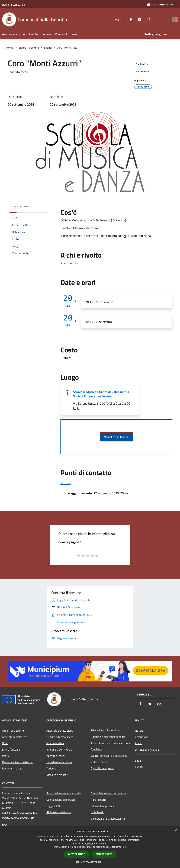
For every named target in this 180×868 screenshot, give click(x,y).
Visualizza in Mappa (116, 437)
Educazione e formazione (106, 730)
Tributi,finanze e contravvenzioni (110, 743)
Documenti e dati (12, 768)
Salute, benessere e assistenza (109, 756)
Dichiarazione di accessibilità (108, 819)
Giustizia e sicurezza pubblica (108, 737)
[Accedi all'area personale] (160, 5)
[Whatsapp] (142, 19)
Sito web (66, 483)
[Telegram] (134, 19)
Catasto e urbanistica (59, 762)
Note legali (97, 812)
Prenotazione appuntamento (63, 793)
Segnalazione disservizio (61, 800)
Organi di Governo (13, 731)
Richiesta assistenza (59, 812)
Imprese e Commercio (59, 749)
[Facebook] (125, 19)
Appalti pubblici (56, 756)
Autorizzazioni (99, 762)
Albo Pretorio (99, 800)
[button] (90, 862)
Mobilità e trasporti (58, 775)
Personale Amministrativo (18, 762)
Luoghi (139, 761)
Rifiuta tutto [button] (104, 854)
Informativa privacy (102, 806)
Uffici (5, 743)
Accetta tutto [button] (76, 854)
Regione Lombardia (14, 5)
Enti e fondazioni (12, 749)
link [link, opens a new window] (124, 847)
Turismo (51, 768)
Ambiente (97, 749)
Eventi (48, 48)
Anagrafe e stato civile (60, 731)
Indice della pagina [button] (22, 207)
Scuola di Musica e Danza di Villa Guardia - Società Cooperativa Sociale (102, 394)
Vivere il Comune (29, 48)
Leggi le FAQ (54, 806)
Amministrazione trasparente (108, 793)
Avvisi (139, 743)
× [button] (176, 830)
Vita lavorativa (55, 743)
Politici (6, 756)
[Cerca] (174, 19)
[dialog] (90, 847)
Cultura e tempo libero (60, 737)
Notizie (139, 731)
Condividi (143, 64)
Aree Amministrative (15, 737)
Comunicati (142, 737)
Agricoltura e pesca (102, 768)
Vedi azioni (143, 72)
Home (10, 48)
